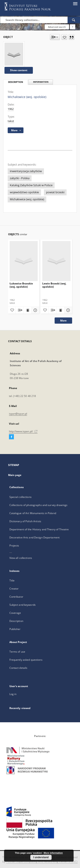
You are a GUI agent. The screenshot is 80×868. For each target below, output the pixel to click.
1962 (11, 109)
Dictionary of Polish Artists (25, 521)
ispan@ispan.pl (18, 414)
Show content (19, 70)
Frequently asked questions (26, 660)
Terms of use (17, 652)
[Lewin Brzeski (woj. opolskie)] (56, 261)
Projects (14, 546)
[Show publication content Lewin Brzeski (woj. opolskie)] (60, 310)
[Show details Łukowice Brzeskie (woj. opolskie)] (35, 310)
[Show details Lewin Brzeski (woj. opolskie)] (68, 310)
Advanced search (57, 27)
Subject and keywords (23, 605)
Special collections (20, 497)
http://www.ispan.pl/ (23, 431)
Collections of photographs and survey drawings (39, 505)
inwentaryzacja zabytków (26, 171)
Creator (14, 589)
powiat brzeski (55, 192)
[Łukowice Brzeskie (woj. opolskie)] (24, 261)
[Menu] (75, 3)
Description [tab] (16, 82)
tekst (11, 121)
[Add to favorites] (64, 37)
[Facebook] (11, 437)
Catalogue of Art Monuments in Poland (33, 513)
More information (53, 853)
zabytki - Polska (20, 178)
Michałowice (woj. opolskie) (27, 199)
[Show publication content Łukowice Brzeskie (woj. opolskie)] (28, 310)
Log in (13, 694)
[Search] (74, 20)
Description (16, 621)
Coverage (15, 613)
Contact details (18, 668)
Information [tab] (41, 82)
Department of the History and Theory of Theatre (39, 529)
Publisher (15, 629)
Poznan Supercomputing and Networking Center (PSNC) (42, 862)
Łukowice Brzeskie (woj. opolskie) (21, 285)
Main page (15, 475)
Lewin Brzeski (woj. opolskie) (54, 285)
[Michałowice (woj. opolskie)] (14, 54)
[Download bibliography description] (20, 310)
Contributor (16, 597)
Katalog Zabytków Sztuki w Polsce (31, 185)
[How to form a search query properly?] (73, 27)
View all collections (21, 558)
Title (12, 580)
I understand (41, 857)
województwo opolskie (24, 192)
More (63, 321)
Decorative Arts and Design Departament (35, 537)
